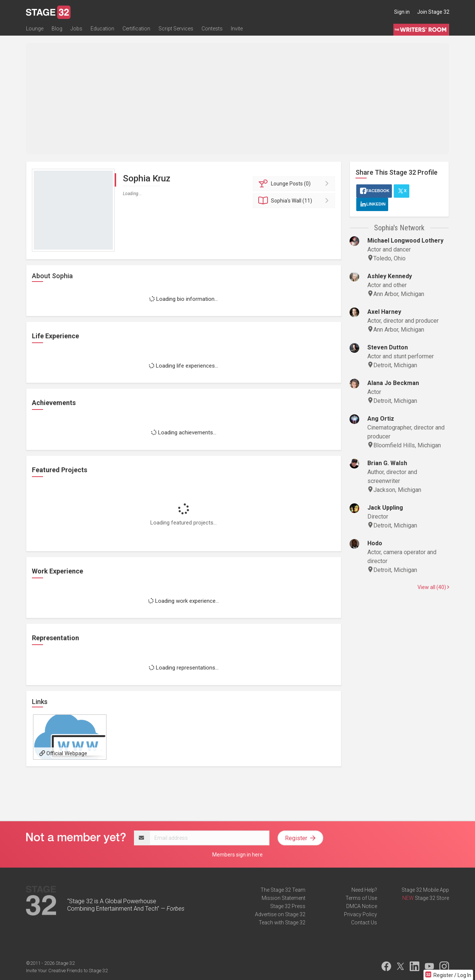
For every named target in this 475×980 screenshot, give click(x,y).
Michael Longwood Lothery (405, 241)
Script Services (176, 29)
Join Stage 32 (433, 12)
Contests (212, 29)
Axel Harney (384, 312)
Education (102, 29)
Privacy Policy (361, 914)
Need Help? (364, 890)
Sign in (402, 12)
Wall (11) (295, 201)
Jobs (76, 29)
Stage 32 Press (288, 906)
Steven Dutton (388, 347)
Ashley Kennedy (390, 276)
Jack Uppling (385, 508)
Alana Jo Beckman (393, 383)
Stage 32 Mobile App (425, 890)
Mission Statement (284, 898)
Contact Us (364, 923)
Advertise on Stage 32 (280, 914)
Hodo (375, 543)
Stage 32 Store (432, 898)
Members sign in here (237, 855)
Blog (57, 29)
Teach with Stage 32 (282, 923)
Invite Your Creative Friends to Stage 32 (67, 971)
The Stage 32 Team (283, 890)
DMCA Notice (362, 906)
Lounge (35, 29)
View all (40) (433, 587)
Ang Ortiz (381, 419)
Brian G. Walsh (387, 463)
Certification (136, 29)
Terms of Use (361, 898)
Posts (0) (295, 184)
